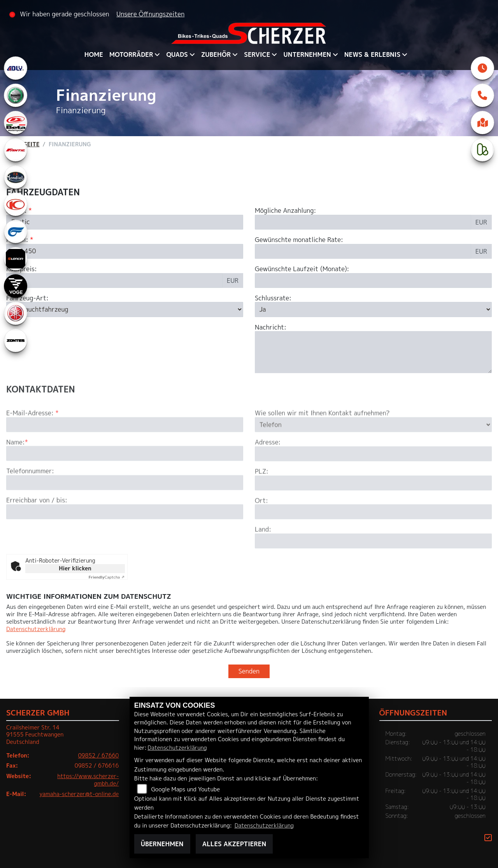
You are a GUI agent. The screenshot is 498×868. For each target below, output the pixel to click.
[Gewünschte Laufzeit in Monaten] (373, 281)
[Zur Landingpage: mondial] (16, 177)
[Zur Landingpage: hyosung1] (16, 231)
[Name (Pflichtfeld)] (125, 483)
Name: (16, 471)
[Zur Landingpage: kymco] (16, 204)
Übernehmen (162, 844)
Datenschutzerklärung (36, 629)
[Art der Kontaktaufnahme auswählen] (373, 454)
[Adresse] (373, 483)
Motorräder (131, 54)
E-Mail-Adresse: (32, 443)
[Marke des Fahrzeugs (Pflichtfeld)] (125, 222)
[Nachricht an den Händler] (373, 352)
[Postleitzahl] (373, 512)
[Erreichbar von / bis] (125, 541)
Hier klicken (75, 568)
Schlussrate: (273, 298)
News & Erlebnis (372, 54)
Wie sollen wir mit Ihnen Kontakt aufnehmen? (322, 443)
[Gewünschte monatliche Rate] (363, 251)
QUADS (177, 54)
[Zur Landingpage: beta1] (16, 123)
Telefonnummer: (30, 501)
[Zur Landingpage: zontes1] (16, 340)
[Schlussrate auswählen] (373, 309)
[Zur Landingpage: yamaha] (16, 313)
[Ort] (373, 541)
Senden (249, 671)
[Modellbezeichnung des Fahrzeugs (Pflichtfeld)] (125, 251)
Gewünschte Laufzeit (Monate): (302, 269)
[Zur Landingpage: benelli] (16, 95)
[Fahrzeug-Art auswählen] (125, 309)
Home (94, 54)
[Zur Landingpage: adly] (16, 68)
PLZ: (262, 501)
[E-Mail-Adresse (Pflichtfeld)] (125, 454)
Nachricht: (271, 327)
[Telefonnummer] (125, 512)
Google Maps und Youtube (185, 789)
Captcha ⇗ (107, 577)
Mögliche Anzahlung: (285, 211)
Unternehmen (307, 54)
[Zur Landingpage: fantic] (16, 150)
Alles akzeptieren (234, 844)
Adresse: (268, 472)
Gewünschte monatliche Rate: (299, 240)
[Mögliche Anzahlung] (363, 222)
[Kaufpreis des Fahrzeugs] (114, 281)
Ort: (261, 530)
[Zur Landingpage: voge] (16, 286)
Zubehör (216, 54)
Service (257, 54)
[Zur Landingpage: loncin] (16, 259)
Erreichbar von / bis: (37, 530)
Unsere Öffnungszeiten (150, 14)
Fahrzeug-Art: (27, 298)
